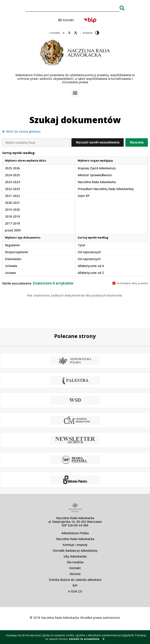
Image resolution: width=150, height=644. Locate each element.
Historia (75, 574)
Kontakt (75, 568)
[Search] (122, 8)
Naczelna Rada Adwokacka (75, 539)
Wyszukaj (137, 142)
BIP (75, 585)
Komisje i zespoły (75, 545)
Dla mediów (75, 562)
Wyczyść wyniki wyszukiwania (98, 142)
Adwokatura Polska (75, 533)
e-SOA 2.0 (75, 591)
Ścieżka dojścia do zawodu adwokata (75, 580)
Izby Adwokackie (75, 556)
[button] (75, 93)
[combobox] (73, 8)
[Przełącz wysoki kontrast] (97, 33)
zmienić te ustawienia (84, 639)
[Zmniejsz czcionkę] (64, 33)
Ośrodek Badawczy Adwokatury (75, 551)
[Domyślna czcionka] (69, 33)
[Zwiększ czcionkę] (75, 33)
